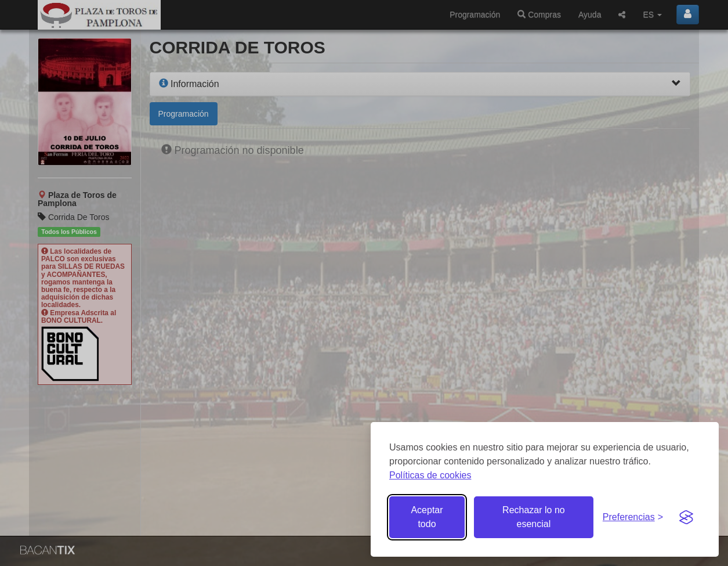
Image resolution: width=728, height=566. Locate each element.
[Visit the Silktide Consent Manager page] (686, 517)
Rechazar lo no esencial (534, 517)
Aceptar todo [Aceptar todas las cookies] (427, 517)
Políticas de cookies (430, 475)
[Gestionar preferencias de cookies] (633, 518)
